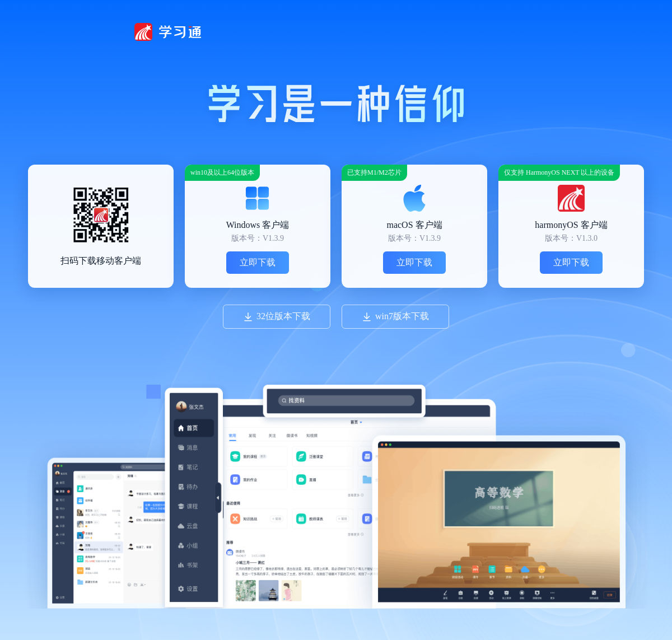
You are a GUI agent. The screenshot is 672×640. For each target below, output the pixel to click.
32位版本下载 (277, 317)
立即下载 (258, 262)
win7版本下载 (395, 317)
